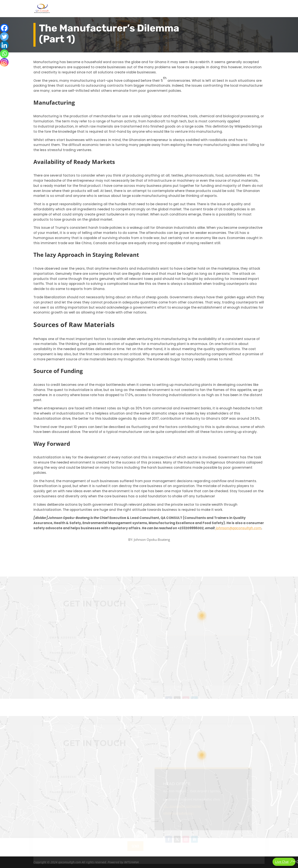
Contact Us (248, 9)
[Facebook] (4, 28)
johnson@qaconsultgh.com (239, 528)
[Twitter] (4, 37)
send (135, 849)
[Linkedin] (4, 45)
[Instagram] (4, 62)
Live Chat (282, 862)
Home (162, 9)
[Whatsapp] (4, 54)
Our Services (205, 9)
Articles (229, 9)
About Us (179, 9)
